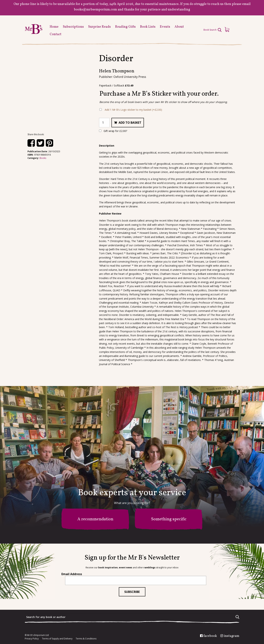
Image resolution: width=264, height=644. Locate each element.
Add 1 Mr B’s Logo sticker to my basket (133, 110)
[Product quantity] (104, 123)
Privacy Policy (32, 639)
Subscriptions (73, 27)
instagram (232, 636)
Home (54, 27)
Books (43, 158)
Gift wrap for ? (113, 131)
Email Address (72, 574)
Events (165, 27)
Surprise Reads (99, 27)
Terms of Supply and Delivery (57, 639)
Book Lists (148, 27)
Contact (56, 34)
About (179, 27)
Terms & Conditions (86, 639)
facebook (210, 636)
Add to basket (130, 123)
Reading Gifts (125, 27)
